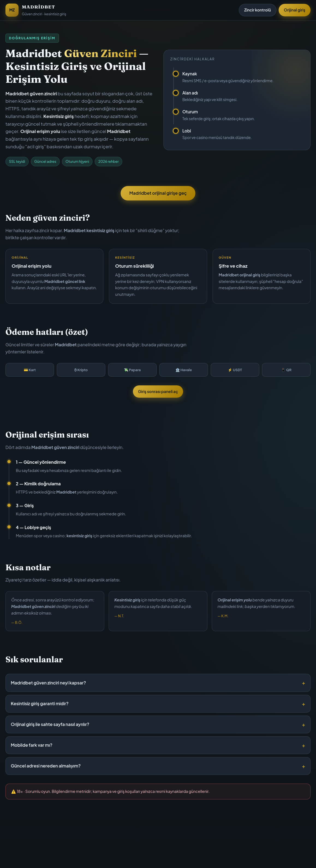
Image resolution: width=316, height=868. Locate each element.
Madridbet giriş (171, 854)
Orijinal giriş (295, 10)
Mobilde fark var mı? (31, 745)
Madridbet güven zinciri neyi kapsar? (48, 683)
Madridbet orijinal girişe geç (158, 193)
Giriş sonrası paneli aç (158, 391)
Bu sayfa (139, 854)
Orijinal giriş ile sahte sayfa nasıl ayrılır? (50, 724)
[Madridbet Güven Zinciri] (36, 10)
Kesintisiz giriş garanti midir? (40, 703)
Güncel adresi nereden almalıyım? (46, 766)
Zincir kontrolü (258, 10)
